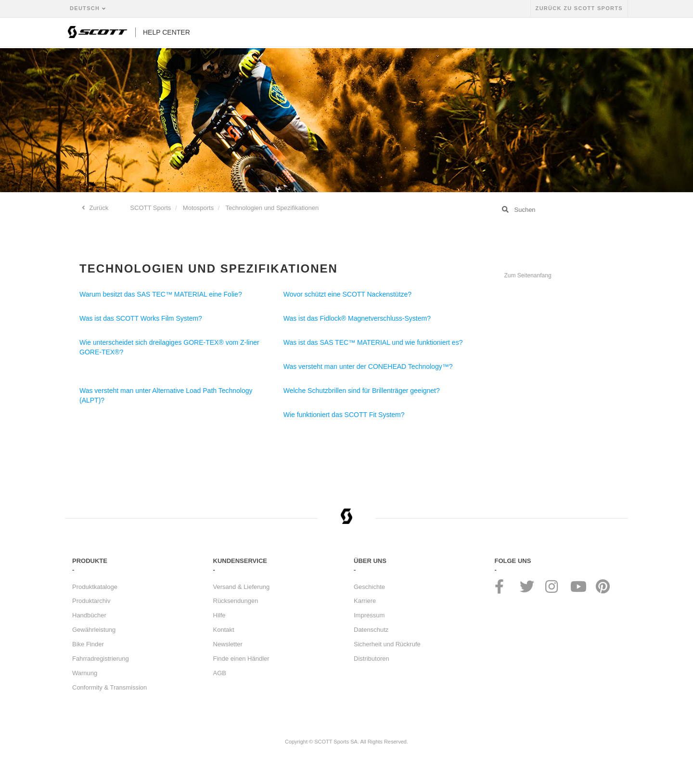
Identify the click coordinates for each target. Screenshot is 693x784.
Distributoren (372, 659)
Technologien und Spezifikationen (272, 208)
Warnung (85, 673)
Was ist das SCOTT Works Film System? (141, 318)
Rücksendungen (236, 601)
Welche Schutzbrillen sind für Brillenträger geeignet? (362, 391)
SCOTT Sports (150, 208)
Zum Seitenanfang (528, 275)
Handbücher (89, 615)
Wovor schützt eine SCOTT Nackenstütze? (347, 294)
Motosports (198, 208)
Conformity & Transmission (109, 687)
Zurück (98, 208)
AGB (220, 673)
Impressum (369, 615)
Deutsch (86, 8)
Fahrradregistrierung (101, 659)
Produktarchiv (91, 601)
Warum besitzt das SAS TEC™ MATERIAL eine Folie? (161, 294)
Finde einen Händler (241, 659)
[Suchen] (558, 209)
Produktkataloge (95, 587)
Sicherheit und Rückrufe (387, 644)
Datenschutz (371, 630)
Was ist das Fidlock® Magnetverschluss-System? (357, 318)
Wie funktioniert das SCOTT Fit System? (344, 415)
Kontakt (224, 630)
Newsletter (228, 644)
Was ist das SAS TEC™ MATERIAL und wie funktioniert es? (373, 342)
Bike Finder (88, 644)
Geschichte (369, 587)
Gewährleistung (94, 630)
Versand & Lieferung (242, 587)
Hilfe (219, 615)
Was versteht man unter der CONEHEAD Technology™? (368, 366)
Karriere (365, 601)
